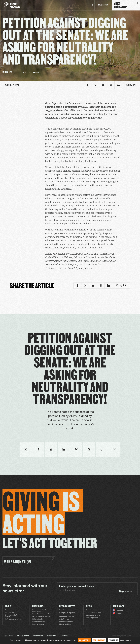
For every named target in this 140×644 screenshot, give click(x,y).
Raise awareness (66, 622)
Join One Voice (65, 619)
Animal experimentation (42, 614)
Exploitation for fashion (41, 617)
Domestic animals (39, 622)
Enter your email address (76, 586)
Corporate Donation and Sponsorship (67, 613)
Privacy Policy (23, 636)
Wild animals (37, 619)
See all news (11, 85)
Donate (62, 610)
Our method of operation (11, 616)
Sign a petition (65, 624)
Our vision (9, 610)
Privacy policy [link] (126, 640)
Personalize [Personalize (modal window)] (113, 640)
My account (103, 5)
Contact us (52, 636)
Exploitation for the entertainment (40, 611)
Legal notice (8, 636)
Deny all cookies (99, 640)
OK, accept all (84, 640)
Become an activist (67, 617)
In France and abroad (14, 619)
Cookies (64, 636)
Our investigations (94, 613)
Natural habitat (38, 624)
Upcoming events (93, 615)
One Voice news (92, 610)
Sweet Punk (126, 636)
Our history (10, 613)
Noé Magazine (92, 618)
